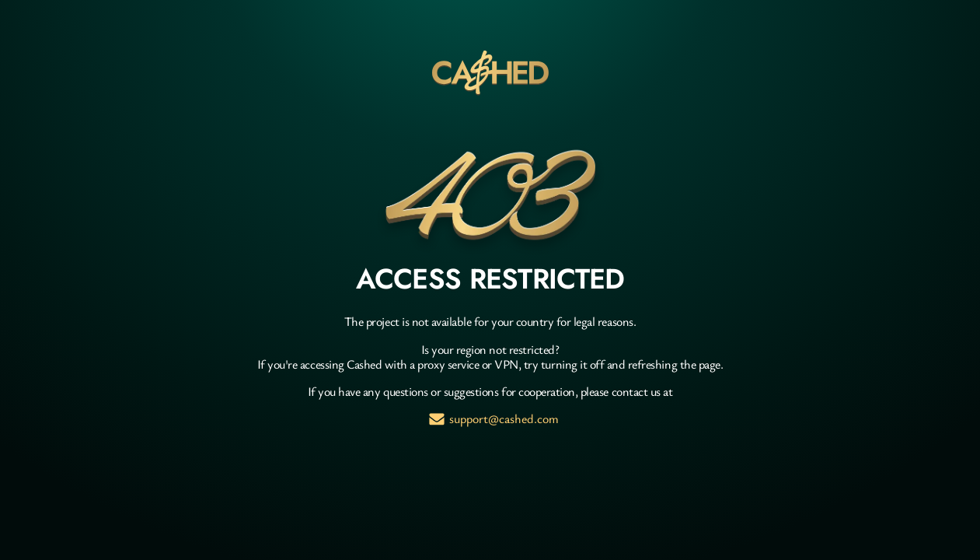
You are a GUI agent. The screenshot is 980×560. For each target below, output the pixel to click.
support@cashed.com (504, 419)
